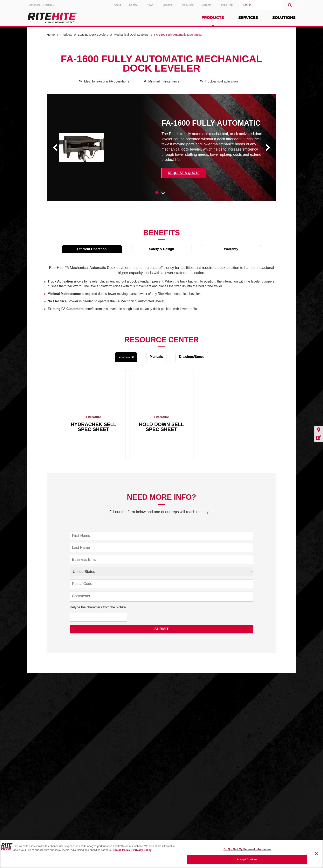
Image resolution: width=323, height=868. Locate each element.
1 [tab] (157, 192)
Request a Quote (184, 173)
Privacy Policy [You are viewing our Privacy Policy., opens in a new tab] (142, 850)
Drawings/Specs (192, 357)
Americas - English (43, 5)
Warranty (231, 249)
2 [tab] (163, 192)
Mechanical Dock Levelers (131, 35)
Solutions (284, 18)
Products (213, 18)
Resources (187, 5)
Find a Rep (226, 5)
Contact (134, 5)
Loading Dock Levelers (93, 35)
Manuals (156, 357)
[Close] (316, 854)
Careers (207, 5)
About (117, 5)
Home (51, 35)
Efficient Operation (92, 249)
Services (248, 18)
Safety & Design (161, 249)
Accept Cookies (247, 859)
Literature (126, 357)
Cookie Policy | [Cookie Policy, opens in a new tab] (122, 850)
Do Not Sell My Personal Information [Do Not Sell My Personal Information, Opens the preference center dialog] (247, 849)
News (150, 5)
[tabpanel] (161, 151)
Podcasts (167, 5)
